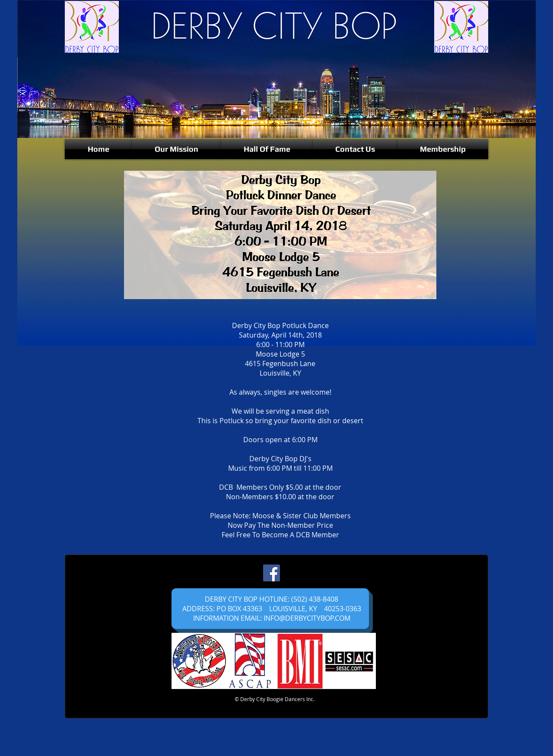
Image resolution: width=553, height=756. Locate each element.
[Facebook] (272, 573)
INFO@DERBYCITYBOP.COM (307, 618)
